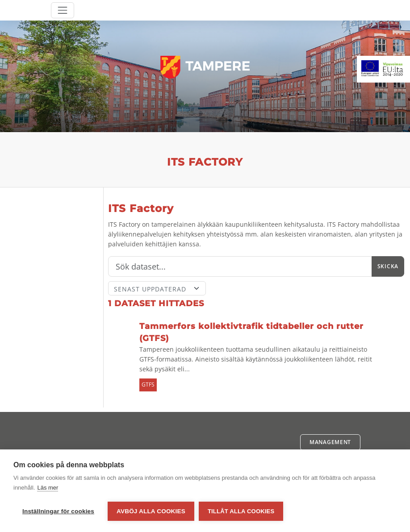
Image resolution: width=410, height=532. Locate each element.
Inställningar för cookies (58, 511)
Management (330, 442)
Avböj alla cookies (151, 511)
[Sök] (240, 266)
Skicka (388, 266)
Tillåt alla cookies (241, 511)
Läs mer (48, 488)
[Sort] (157, 288)
